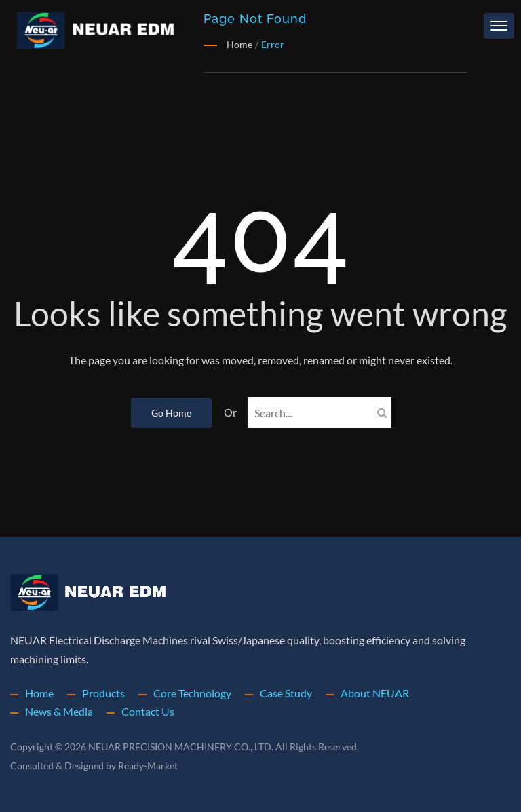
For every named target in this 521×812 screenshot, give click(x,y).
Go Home (164, 412)
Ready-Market (150, 766)
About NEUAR (383, 693)
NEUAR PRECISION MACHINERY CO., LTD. (183, 747)
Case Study (292, 693)
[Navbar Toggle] (499, 26)
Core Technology (195, 693)
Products (104, 693)
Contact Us (150, 711)
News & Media (60, 711)
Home (40, 693)
